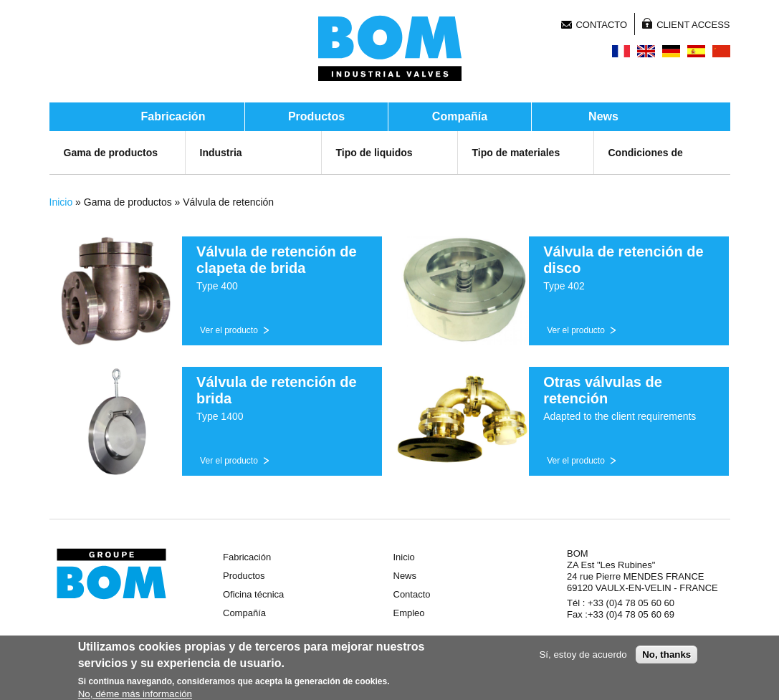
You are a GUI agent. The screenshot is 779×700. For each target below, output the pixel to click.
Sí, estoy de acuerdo (583, 656)
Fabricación (173, 116)
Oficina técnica (253, 594)
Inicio (61, 202)
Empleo (409, 613)
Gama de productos (111, 153)
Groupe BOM (111, 574)
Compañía (460, 116)
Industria (221, 153)
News (603, 116)
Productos (316, 116)
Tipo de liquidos (374, 153)
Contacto (601, 25)
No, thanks (666, 656)
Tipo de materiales (516, 153)
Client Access (693, 25)
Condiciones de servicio (646, 167)
